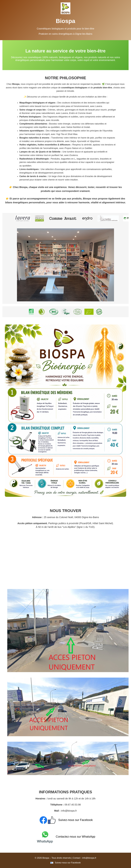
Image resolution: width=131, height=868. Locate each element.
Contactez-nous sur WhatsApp (65, 837)
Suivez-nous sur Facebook (66, 820)
